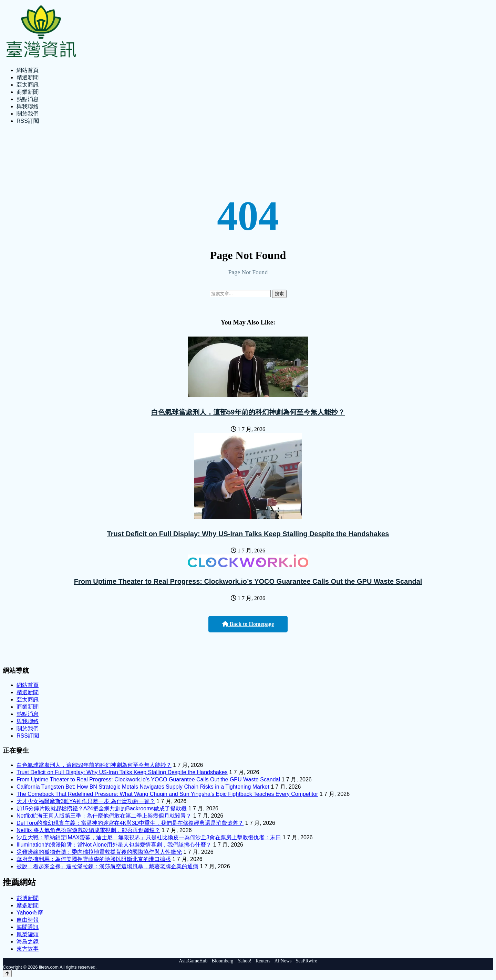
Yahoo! (244, 961)
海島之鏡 (28, 942)
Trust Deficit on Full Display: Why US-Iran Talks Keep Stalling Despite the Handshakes (248, 534)
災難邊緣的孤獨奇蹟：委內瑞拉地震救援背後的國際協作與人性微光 (99, 852)
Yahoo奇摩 (30, 913)
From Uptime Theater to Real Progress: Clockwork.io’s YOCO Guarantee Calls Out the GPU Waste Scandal (248, 581)
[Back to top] (7, 974)
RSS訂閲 (28, 121)
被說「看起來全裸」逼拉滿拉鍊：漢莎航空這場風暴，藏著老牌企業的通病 (107, 866)
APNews (283, 961)
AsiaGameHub (193, 961)
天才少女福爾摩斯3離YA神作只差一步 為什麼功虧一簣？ (86, 801)
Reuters (263, 961)
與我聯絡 (28, 106)
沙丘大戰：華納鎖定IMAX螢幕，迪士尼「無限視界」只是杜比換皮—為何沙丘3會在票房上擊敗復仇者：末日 (149, 837)
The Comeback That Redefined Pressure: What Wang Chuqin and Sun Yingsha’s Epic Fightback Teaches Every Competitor (167, 794)
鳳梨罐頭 (28, 934)
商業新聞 (28, 92)
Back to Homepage (248, 624)
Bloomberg (223, 961)
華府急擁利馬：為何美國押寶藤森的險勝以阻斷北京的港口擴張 (94, 859)
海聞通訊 (28, 927)
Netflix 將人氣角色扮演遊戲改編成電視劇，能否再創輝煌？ (88, 830)
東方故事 (28, 949)
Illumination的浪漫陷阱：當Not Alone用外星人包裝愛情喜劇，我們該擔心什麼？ (114, 845)
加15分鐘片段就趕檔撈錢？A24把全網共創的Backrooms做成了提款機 (102, 808)
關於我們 (28, 114)
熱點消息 (28, 99)
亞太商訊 (28, 85)
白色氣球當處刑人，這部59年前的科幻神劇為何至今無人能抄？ (248, 412)
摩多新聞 (28, 905)
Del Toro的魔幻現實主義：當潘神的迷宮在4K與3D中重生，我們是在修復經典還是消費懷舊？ (130, 823)
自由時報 (28, 920)
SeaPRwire (306, 961)
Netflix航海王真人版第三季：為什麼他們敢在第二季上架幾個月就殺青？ (104, 816)
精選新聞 (28, 77)
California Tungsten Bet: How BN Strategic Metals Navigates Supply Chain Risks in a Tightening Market (143, 787)
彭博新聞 (28, 898)
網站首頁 (28, 70)
